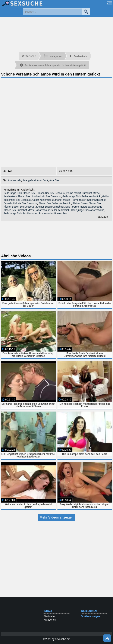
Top (107, 638)
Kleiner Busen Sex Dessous (19, 207)
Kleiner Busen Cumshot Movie (54, 207)
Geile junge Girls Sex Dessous (21, 214)
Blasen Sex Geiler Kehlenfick (55, 203)
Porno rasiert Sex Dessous (88, 207)
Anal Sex (54, 180)
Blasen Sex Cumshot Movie (19, 210)
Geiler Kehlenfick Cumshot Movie (52, 200)
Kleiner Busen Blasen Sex (87, 203)
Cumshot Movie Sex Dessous (20, 203)
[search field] (52, 12)
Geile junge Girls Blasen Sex (20, 193)
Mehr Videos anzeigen (56, 517)
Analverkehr (15, 180)
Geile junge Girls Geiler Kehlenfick (82, 197)
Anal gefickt (29, 180)
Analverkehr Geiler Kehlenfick (53, 210)
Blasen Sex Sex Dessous (51, 193)
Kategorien (50, 620)
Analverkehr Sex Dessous (47, 197)
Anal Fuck (43, 180)
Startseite (49, 616)
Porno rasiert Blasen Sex (53, 214)
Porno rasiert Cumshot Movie (83, 193)
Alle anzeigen (92, 616)
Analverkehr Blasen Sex (17, 197)
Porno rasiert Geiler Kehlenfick (89, 200)
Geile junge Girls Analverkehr (88, 210)
